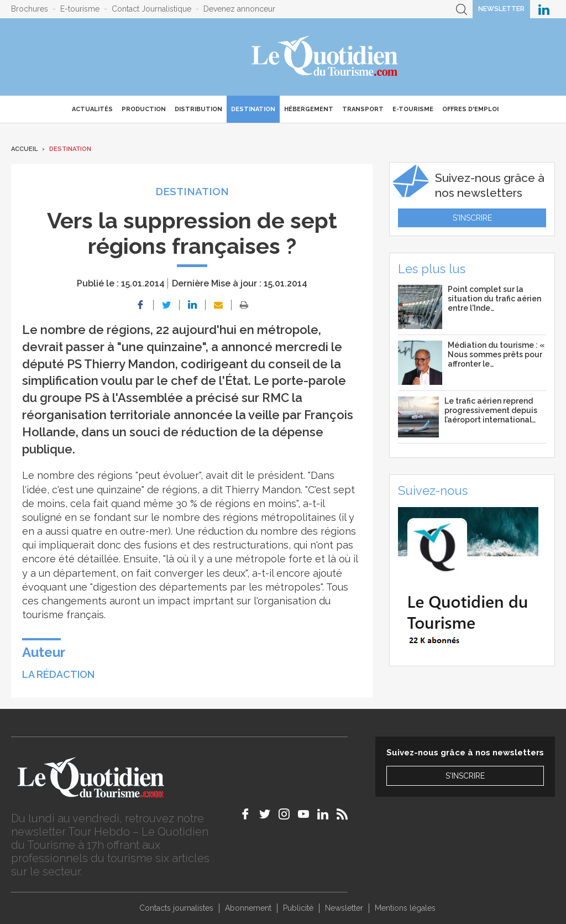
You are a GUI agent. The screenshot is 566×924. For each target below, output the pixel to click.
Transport (363, 109)
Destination (253, 109)
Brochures (30, 9)
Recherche (462, 9)
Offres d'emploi (470, 109)
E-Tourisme (413, 109)
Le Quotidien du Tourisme (325, 57)
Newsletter (501, 9)
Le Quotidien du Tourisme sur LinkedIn (544, 9)
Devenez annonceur (239, 9)
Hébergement (309, 109)
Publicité (298, 908)
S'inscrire (472, 218)
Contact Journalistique (151, 9)
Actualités (92, 109)
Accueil (24, 149)
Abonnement (248, 908)
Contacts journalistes (176, 908)
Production (144, 109)
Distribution (198, 109)
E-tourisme (80, 9)
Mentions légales (405, 908)
